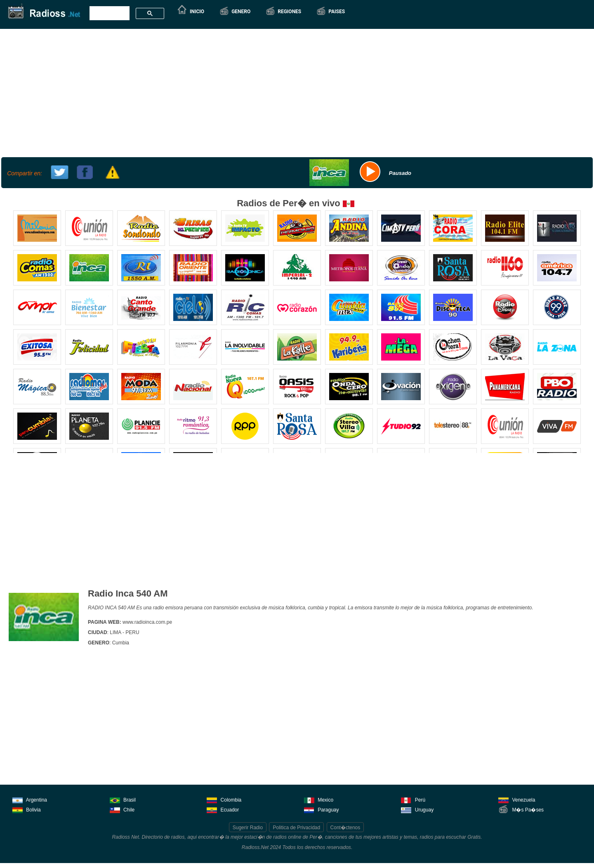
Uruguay (417, 809)
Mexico (319, 799)
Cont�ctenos (345, 828)
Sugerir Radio (248, 828)
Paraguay (322, 809)
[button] (235, 12)
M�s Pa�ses (521, 809)
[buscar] (109, 14)
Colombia (224, 799)
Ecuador (223, 809)
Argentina (30, 799)
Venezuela (517, 799)
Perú (413, 799)
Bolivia (27, 809)
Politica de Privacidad (296, 828)
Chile (122, 809)
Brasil (123, 799)
